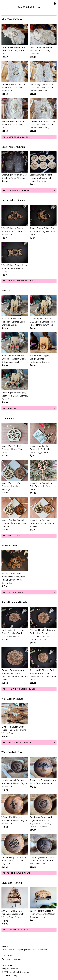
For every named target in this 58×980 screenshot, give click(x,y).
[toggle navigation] (3, 3)
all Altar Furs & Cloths (16, 137)
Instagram (18, 959)
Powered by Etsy (9, 975)
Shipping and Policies (27, 950)
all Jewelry (10, 408)
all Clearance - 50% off (16, 930)
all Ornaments (11, 536)
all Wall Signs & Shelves (17, 742)
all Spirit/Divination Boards (19, 689)
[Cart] (55, 4)
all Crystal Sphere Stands (18, 281)
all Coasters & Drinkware (18, 190)
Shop (4, 950)
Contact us (43, 950)
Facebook (6, 959)
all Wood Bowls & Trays (17, 873)
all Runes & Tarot (13, 592)
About (12, 950)
